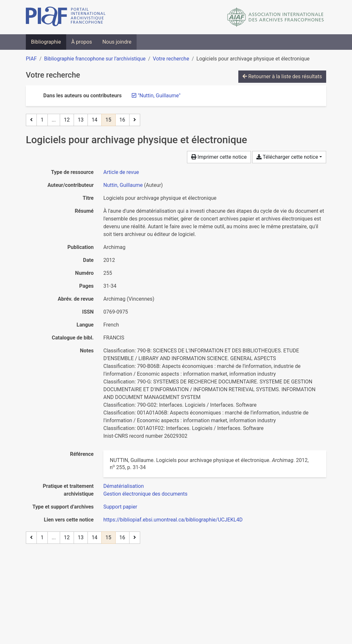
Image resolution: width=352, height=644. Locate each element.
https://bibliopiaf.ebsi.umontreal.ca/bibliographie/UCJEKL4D (173, 520)
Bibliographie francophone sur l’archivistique (95, 59)
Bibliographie (46, 42)
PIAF (31, 59)
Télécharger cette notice (287, 157)
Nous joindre (117, 42)
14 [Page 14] (95, 120)
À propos (82, 42)
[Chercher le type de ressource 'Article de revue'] (121, 172)
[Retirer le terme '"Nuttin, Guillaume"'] (159, 96)
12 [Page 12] (67, 120)
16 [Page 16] (122, 120)
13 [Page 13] (81, 120)
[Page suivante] (135, 120)
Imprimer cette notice (219, 157)
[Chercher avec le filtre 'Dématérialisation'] (124, 486)
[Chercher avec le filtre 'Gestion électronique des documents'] (145, 494)
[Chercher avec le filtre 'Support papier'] (120, 507)
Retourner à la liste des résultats (282, 76)
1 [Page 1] (42, 120)
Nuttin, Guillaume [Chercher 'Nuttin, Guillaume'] (123, 185)
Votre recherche (171, 59)
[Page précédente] (31, 120)
